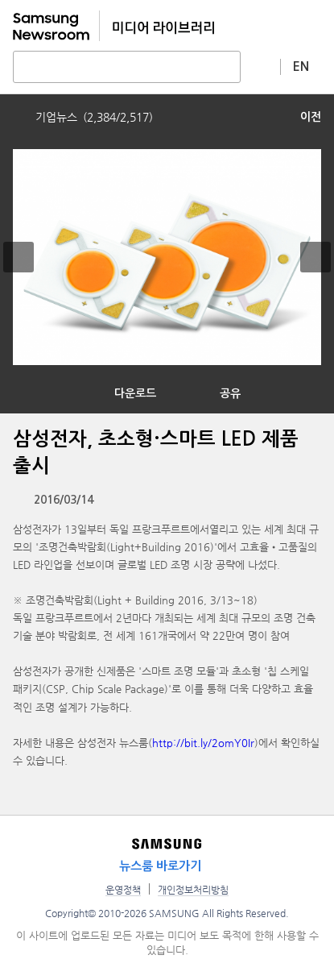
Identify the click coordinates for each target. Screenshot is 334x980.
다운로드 (135, 393)
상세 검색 (261, 66)
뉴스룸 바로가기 (160, 866)
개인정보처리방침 (193, 890)
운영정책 (123, 890)
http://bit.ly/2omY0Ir (203, 743)
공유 (230, 393)
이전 (311, 117)
